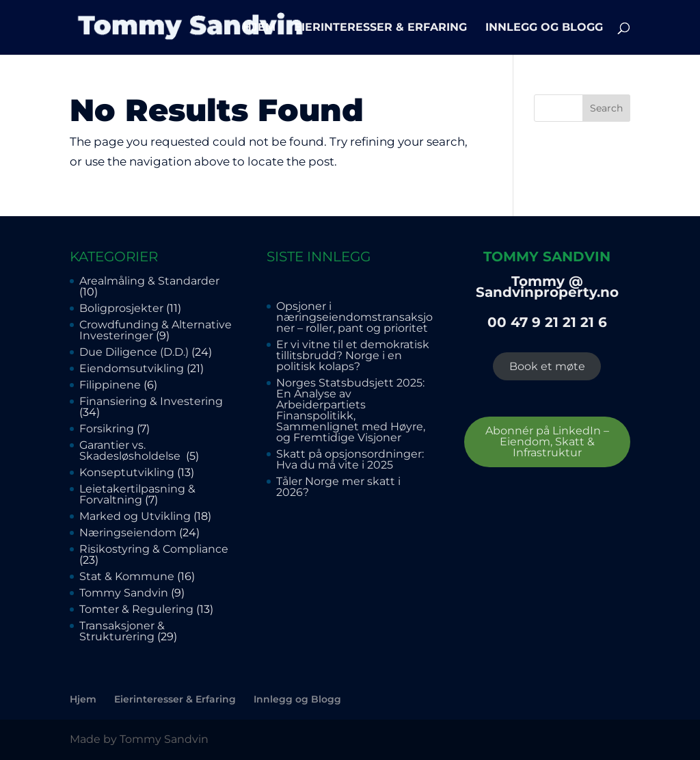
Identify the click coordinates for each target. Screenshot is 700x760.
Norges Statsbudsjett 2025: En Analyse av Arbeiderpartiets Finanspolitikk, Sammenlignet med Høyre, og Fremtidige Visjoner (352, 410)
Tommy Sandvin (124, 593)
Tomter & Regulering (136, 609)
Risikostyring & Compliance (154, 549)
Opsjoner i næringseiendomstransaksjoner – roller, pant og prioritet (354, 317)
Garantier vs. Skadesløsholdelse (131, 450)
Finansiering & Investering (151, 401)
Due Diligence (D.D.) (134, 352)
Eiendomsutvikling (132, 368)
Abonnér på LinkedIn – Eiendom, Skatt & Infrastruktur (547, 442)
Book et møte (547, 366)
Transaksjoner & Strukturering (122, 631)
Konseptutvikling (127, 472)
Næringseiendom (128, 533)
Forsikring (107, 429)
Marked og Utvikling (135, 516)
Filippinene (110, 385)
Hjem (259, 28)
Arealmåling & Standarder (149, 281)
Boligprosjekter (121, 308)
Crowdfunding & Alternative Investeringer (156, 330)
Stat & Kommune (127, 576)
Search (606, 108)
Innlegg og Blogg (544, 28)
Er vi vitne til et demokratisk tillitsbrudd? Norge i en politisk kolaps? (353, 355)
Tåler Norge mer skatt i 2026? (338, 487)
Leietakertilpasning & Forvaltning (137, 494)
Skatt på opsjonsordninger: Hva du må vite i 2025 (350, 459)
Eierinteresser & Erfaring (380, 28)
